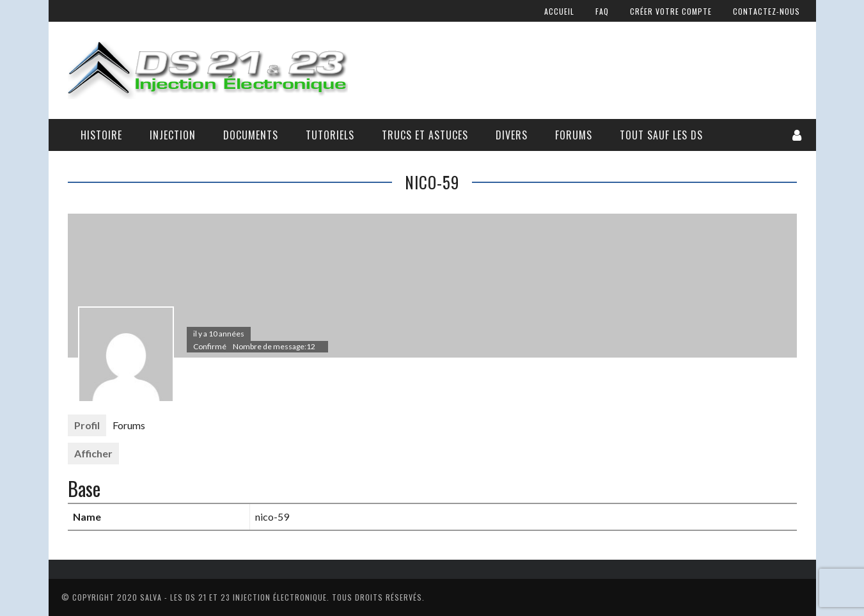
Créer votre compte (671, 11)
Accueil (559, 11)
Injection (173, 135)
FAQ (602, 11)
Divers (512, 135)
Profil (87, 425)
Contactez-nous (766, 11)
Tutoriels (330, 135)
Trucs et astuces (425, 135)
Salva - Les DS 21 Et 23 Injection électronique (233, 597)
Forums (574, 135)
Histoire (101, 135)
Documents (251, 135)
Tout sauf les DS (661, 135)
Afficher (93, 453)
